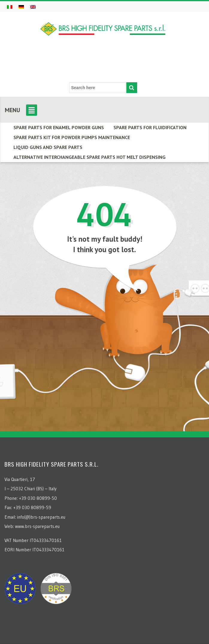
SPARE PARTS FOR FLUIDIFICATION (150, 127)
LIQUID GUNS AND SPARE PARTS (48, 147)
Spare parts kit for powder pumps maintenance (72, 137)
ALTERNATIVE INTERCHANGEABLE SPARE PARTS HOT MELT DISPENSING (90, 157)
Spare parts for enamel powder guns (59, 127)
